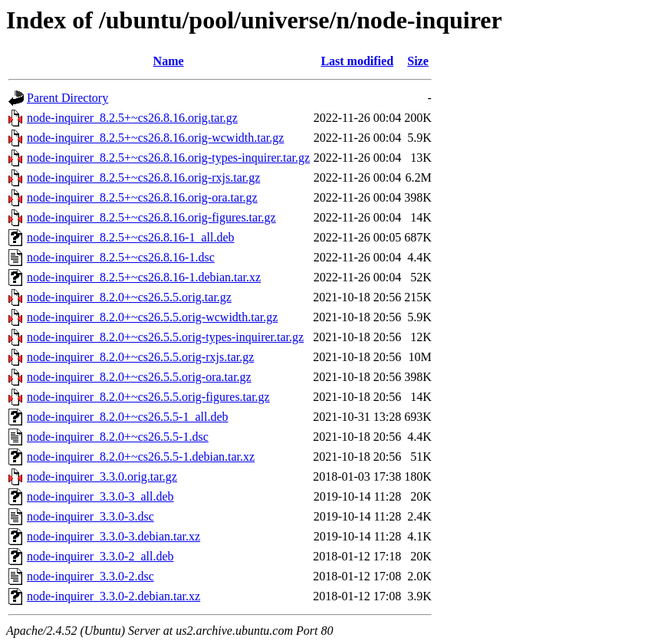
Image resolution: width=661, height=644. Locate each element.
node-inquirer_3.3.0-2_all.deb (100, 556)
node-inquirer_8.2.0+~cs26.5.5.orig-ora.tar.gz (139, 377)
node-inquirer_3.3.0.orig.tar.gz (102, 476)
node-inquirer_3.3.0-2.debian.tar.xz (113, 596)
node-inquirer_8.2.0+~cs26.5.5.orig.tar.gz (129, 297)
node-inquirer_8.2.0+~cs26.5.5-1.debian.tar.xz (141, 457)
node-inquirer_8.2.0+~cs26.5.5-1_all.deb (128, 417)
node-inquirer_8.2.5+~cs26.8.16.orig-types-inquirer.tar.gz (168, 158)
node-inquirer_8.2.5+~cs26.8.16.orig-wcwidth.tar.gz (155, 138)
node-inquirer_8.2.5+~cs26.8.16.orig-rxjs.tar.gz (143, 177)
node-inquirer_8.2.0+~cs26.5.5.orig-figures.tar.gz (148, 397)
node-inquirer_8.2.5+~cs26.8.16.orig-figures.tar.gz (151, 217)
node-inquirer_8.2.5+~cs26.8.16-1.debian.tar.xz (144, 277)
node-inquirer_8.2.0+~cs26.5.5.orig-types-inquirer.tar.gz (165, 337)
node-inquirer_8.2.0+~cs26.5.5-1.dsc (118, 437)
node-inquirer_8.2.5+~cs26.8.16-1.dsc (121, 257)
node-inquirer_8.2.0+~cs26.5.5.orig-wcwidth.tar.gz (152, 317)
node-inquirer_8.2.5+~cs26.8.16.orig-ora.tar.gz (142, 197)
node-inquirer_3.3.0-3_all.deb (100, 496)
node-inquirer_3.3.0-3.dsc (90, 516)
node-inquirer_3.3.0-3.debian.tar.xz (113, 536)
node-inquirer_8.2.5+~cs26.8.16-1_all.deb (131, 237)
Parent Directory (67, 98)
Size (418, 61)
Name (169, 61)
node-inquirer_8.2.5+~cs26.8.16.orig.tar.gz (132, 118)
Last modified (357, 61)
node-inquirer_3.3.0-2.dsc (90, 576)
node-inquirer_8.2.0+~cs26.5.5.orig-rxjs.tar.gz (140, 357)
